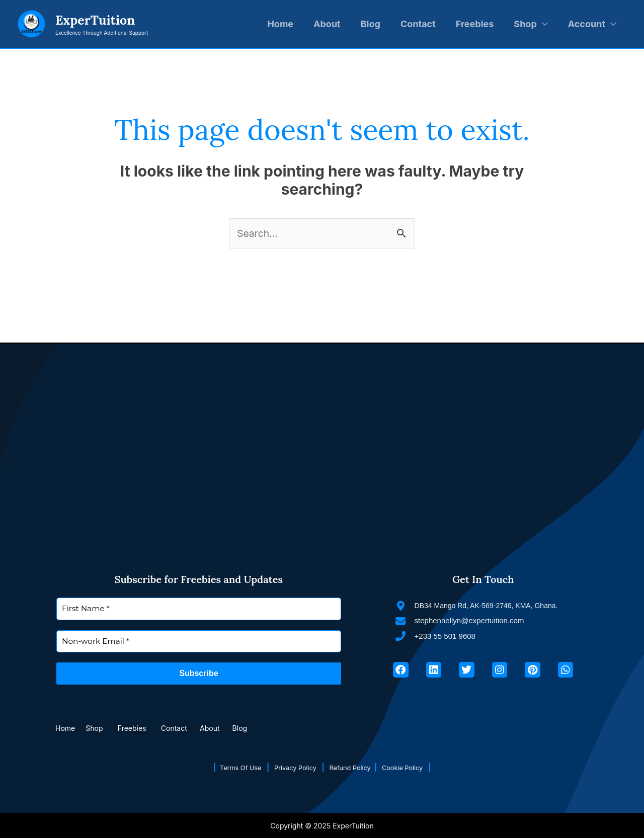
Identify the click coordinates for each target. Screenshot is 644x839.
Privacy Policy (295, 768)
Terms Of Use (236, 768)
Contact (418, 24)
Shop (525, 24)
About (327, 24)
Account (587, 24)
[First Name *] (199, 609)
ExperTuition (95, 20)
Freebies (475, 24)
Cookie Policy (413, 768)
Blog (371, 24)
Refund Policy (354, 768)
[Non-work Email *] (199, 642)
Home (280, 24)
